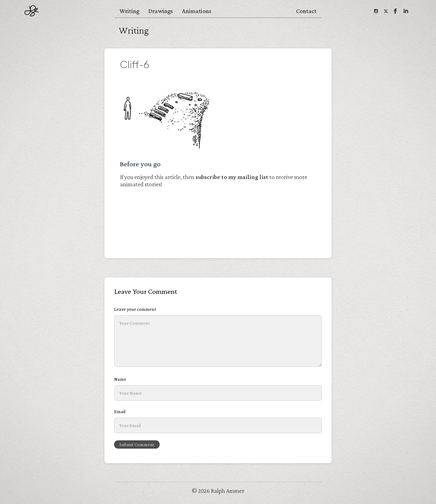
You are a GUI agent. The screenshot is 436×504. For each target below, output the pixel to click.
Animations (197, 11)
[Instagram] (376, 11)
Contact (306, 11)
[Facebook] (395, 11)
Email (120, 411)
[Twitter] (386, 11)
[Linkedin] (405, 11)
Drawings (161, 11)
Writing (129, 11)
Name (120, 379)
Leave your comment (135, 309)
